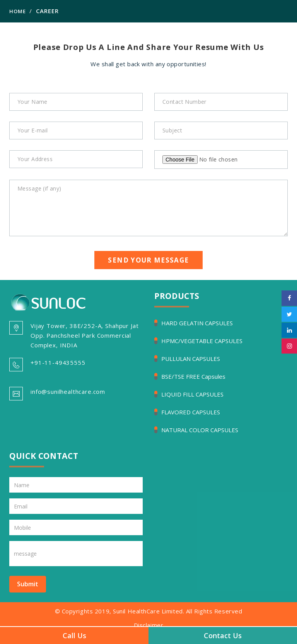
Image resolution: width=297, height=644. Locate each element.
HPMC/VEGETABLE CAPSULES (202, 341)
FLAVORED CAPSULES (191, 412)
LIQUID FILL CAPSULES (192, 394)
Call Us (74, 635)
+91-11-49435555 (58, 362)
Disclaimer (149, 625)
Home (18, 11)
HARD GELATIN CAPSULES (197, 323)
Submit (28, 584)
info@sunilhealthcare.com (68, 392)
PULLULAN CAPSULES (191, 359)
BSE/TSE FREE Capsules (193, 376)
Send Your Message (148, 260)
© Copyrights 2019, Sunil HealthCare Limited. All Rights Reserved (149, 611)
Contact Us (223, 635)
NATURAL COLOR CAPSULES (200, 430)
